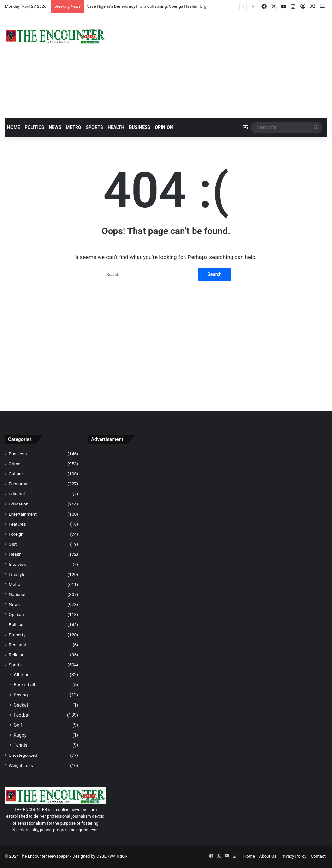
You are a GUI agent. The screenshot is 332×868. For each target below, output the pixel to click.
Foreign (16, 534)
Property (17, 635)
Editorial (17, 494)
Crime (15, 464)
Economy (18, 484)
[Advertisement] (221, 66)
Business (139, 127)
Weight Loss (21, 765)
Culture (16, 474)
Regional (17, 645)
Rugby (20, 735)
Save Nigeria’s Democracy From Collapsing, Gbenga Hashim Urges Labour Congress (165, 6)
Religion (17, 655)
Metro (74, 127)
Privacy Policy (293, 856)
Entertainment (23, 514)
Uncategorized (23, 755)
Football (22, 715)
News (55, 127)
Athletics (23, 675)
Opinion (164, 127)
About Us (268, 856)
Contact (318, 856)
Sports (95, 127)
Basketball (24, 685)
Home (14, 127)
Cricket (21, 705)
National (17, 594)
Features (17, 524)
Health (116, 127)
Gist (13, 544)
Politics (35, 127)
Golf (18, 725)
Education (19, 504)
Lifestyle (17, 574)
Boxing (21, 695)
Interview (18, 564)
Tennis (20, 745)
